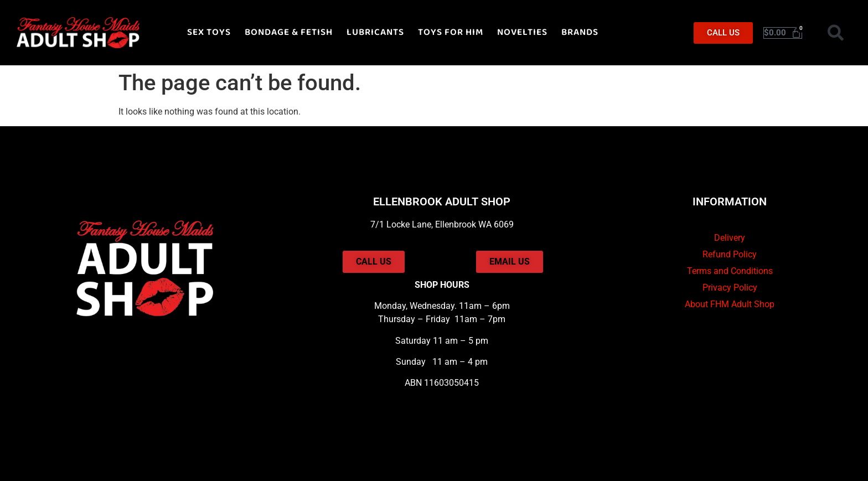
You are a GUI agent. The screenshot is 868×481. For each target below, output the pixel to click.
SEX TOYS (209, 32)
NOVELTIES (522, 32)
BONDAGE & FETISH (289, 32)
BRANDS (580, 32)
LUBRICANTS (375, 32)
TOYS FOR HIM (451, 32)
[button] (836, 33)
